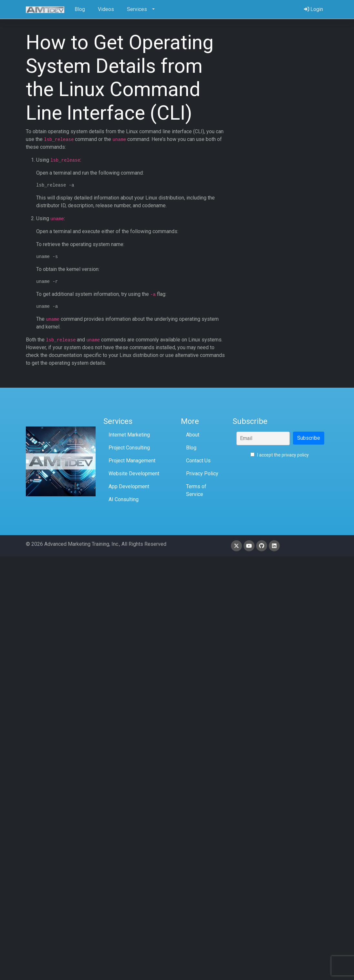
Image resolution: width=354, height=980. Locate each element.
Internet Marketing (129, 435)
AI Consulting (124, 499)
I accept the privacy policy (280, 455)
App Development (129, 486)
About (193, 435)
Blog (191, 448)
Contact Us (198, 461)
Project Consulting (129, 448)
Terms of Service (196, 490)
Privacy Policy (202, 474)
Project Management (132, 461)
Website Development (134, 474)
